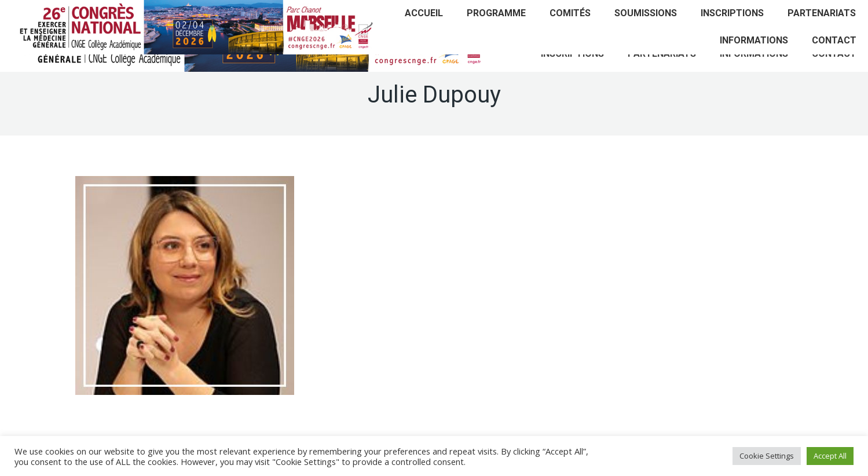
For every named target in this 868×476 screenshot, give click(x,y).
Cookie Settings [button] (767, 456)
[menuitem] (424, 14)
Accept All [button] (830, 456)
